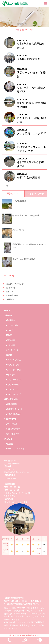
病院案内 (8, 315)
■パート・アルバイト (15, 449)
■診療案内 (10, 340)
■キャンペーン (12, 350)
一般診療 (8, 335)
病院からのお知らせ (15, 284)
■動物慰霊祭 (11, 404)
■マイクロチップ (13, 394)
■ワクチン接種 (12, 365)
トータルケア (10, 375)
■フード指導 (11, 424)
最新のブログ (13, 194)
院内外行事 (11, 288)
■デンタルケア (12, 389)
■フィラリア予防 (13, 360)
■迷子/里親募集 (13, 434)
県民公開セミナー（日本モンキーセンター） (29, 246)
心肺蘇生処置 (18, 230)
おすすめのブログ (36, 194)
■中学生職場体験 (13, 414)
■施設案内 (10, 320)
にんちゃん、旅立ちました (24, 259)
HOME (7, 310)
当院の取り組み (11, 399)
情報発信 (10, 299)
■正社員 (9, 444)
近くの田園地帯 (19, 201)
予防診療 (8, 355)
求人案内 (8, 439)
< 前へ (7, 186)
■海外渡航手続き (13, 429)
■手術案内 (10, 345)
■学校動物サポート (14, 409)
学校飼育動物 (12, 295)
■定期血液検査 (12, 384)
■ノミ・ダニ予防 (13, 370)
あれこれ (10, 291)
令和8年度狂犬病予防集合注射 (26, 215)
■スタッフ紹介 (12, 325)
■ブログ (9, 330)
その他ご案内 (10, 419)
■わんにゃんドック (14, 379)
